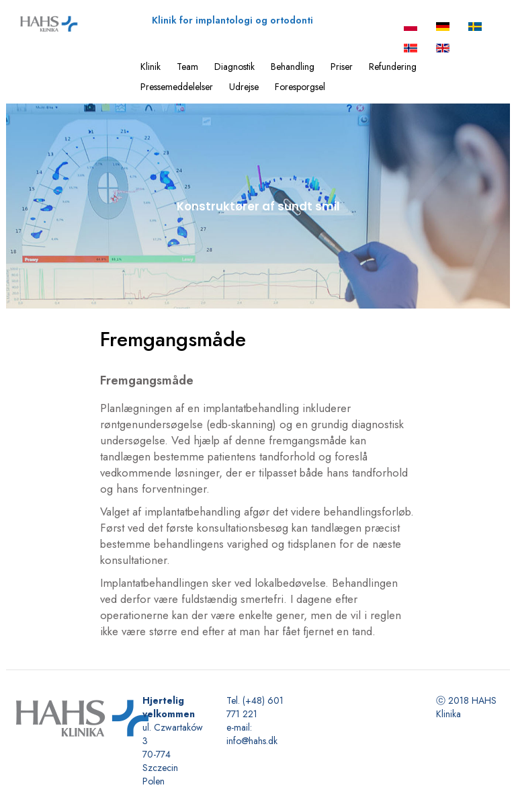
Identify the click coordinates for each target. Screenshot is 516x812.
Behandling (293, 67)
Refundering (393, 67)
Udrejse (244, 87)
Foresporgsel (300, 87)
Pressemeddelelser (177, 87)
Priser (342, 67)
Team (187, 67)
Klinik (150, 67)
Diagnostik (234, 67)
